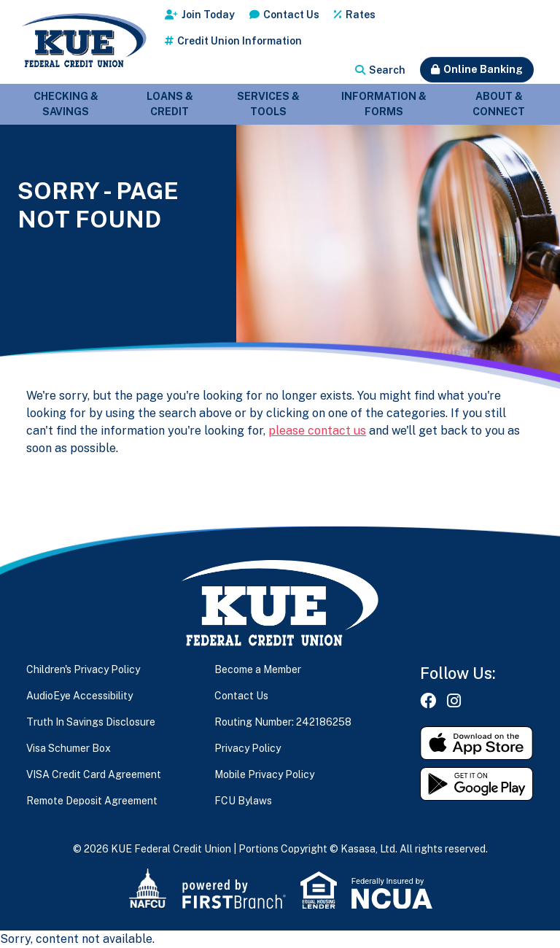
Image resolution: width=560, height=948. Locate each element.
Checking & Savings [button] (66, 104)
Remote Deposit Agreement (92, 801)
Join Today (208, 15)
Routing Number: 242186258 (283, 722)
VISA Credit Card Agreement (94, 774)
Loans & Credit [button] (170, 104)
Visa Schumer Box (69, 748)
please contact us (317, 431)
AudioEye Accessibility (79, 696)
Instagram (454, 701)
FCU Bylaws (243, 801)
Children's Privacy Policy (83, 669)
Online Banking (483, 69)
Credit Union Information (240, 41)
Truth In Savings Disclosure (91, 722)
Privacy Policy (248, 748)
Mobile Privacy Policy (264, 774)
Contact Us (291, 15)
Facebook (428, 701)
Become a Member (258, 669)
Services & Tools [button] (268, 104)
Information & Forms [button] (384, 104)
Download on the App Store (477, 743)
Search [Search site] (387, 70)
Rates (361, 15)
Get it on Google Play (477, 784)
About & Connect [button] (499, 104)
